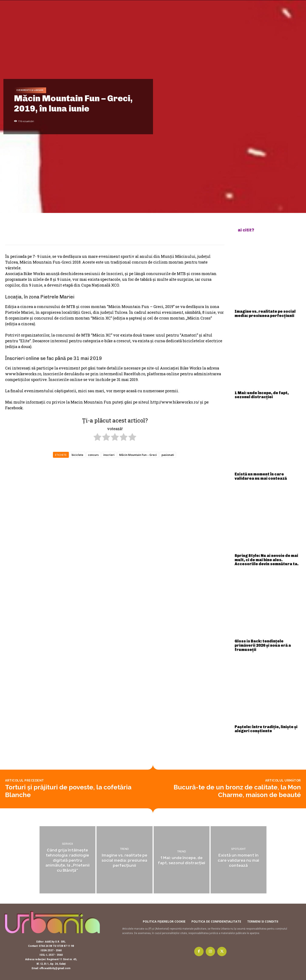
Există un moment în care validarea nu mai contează (261, 476)
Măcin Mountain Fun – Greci (138, 455)
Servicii (67, 844)
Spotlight (238, 849)
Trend (124, 849)
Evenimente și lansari (30, 90)
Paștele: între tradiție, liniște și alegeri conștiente (266, 729)
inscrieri (109, 455)
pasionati (168, 455)
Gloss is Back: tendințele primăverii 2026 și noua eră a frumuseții (263, 645)
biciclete (77, 455)
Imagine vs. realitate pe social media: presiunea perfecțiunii (265, 314)
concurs (93, 455)
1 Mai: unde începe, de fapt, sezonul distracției (262, 395)
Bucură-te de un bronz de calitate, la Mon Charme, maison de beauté (237, 791)
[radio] (97, 438)
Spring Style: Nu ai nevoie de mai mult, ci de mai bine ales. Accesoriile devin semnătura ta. (267, 560)
